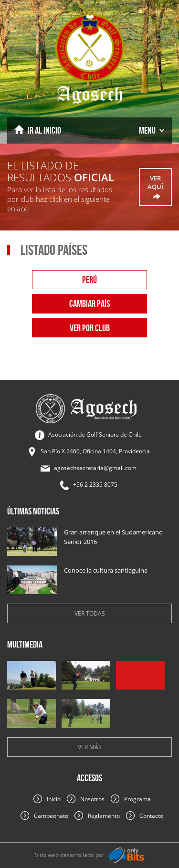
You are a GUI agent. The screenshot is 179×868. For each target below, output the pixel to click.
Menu (152, 130)
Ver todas (90, 613)
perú (89, 280)
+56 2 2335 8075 (95, 485)
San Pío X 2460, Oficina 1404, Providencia (95, 451)
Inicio (38, 130)
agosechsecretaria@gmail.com (95, 468)
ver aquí (155, 187)
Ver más (90, 747)
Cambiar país (89, 303)
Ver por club (90, 328)
